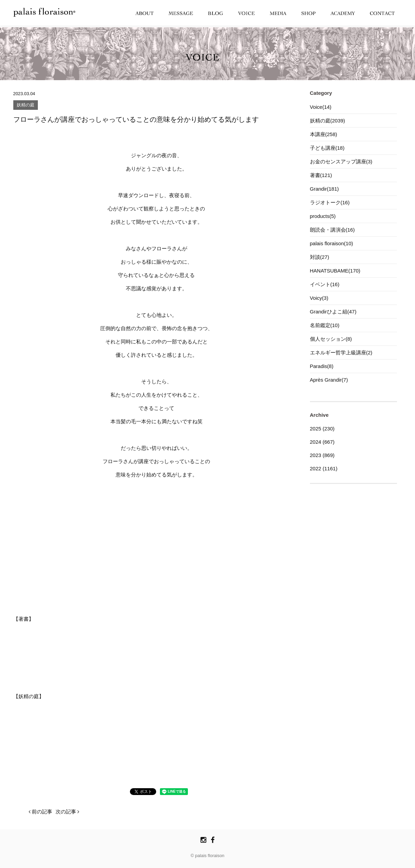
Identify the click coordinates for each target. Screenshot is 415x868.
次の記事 (67, 812)
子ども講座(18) (327, 148)
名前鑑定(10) (325, 325)
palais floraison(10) (332, 243)
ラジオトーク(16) (330, 202)
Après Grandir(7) (329, 380)
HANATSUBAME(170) (335, 271)
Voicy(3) (319, 298)
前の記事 (40, 812)
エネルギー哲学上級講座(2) (341, 352)
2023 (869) (322, 455)
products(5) (323, 216)
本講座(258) (324, 134)
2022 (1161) (324, 468)
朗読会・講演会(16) (332, 230)
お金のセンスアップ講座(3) (341, 161)
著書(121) (321, 175)
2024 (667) (322, 442)
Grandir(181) (324, 189)
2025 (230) (322, 429)
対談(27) (320, 257)
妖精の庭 (26, 105)
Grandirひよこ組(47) (333, 312)
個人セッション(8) (331, 339)
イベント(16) (325, 284)
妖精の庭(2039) (328, 121)
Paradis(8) (322, 366)
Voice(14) (321, 107)
